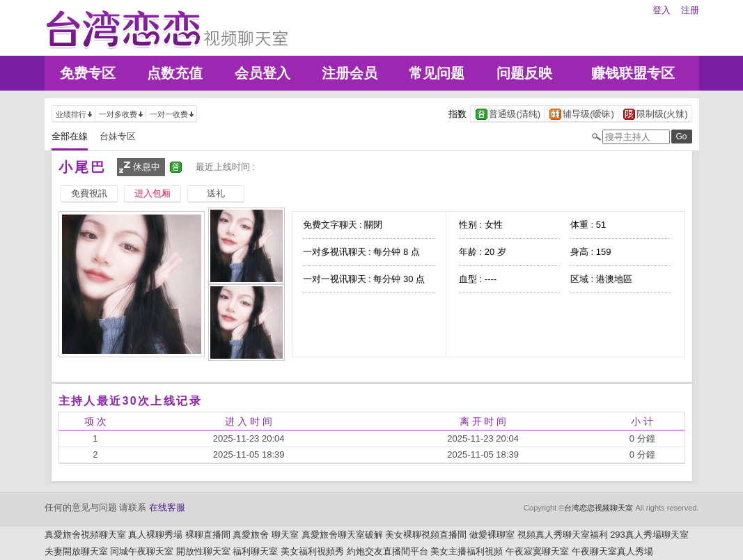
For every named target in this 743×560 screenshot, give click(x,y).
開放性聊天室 (203, 551)
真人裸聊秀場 (155, 535)
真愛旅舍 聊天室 (266, 535)
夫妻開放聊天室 (76, 551)
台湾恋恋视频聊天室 (599, 508)
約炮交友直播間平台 (388, 551)
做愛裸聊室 (492, 535)
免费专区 (88, 73)
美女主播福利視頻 (467, 551)
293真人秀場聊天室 (649, 535)
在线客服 (167, 507)
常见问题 (437, 73)
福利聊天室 (255, 551)
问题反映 (524, 73)
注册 (690, 10)
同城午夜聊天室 (142, 551)
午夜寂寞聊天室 (537, 551)
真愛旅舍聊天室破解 (342, 535)
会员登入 (263, 73)
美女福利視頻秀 (312, 551)
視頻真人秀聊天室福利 (563, 535)
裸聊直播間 (208, 535)
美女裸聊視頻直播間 (426, 535)
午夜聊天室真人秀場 (612, 551)
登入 (662, 10)
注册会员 (350, 73)
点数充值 (175, 73)
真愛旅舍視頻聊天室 (85, 535)
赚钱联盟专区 (633, 73)
